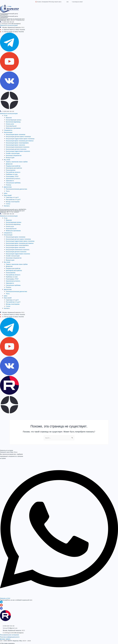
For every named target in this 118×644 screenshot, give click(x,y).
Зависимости (10, 181)
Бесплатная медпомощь (13, 122)
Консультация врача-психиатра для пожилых (20, 141)
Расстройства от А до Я (13, 199)
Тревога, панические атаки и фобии (17, 162)
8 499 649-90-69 (8, 22)
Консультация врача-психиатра (16, 134)
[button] (9, 25)
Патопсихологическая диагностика (16, 189)
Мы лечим (7, 160)
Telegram (64, 2)
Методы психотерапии (13, 202)
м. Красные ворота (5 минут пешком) (14, 29)
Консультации (8, 132)
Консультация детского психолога (16, 149)
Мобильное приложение (13, 128)
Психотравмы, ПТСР (12, 176)
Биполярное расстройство (14, 168)
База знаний (8, 195)
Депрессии (9, 164)
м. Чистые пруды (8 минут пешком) (13, 32)
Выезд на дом (10, 157)
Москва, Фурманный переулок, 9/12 (13, 27)
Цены (6, 193)
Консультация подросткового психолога (18, 151)
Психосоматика (11, 170)
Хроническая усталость (13, 178)
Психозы (9, 185)
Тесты (8, 191)
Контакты (7, 206)
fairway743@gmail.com (10, 628)
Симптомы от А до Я (12, 197)
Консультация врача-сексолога (15, 145)
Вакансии (9, 118)
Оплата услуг (10, 124)
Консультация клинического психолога (18, 147)
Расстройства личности (13, 172)
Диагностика (8, 187)
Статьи (8, 204)
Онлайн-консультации (13, 153)
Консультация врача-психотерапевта (17, 143)
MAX (70, 2)
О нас (6, 115)
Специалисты (8, 130)
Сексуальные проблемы (13, 183)
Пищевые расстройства (13, 166)
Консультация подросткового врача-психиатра (20, 139)
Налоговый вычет (11, 126)
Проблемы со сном (12, 174)
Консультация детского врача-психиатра (18, 136)
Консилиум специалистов (14, 155)
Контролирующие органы (14, 120)
